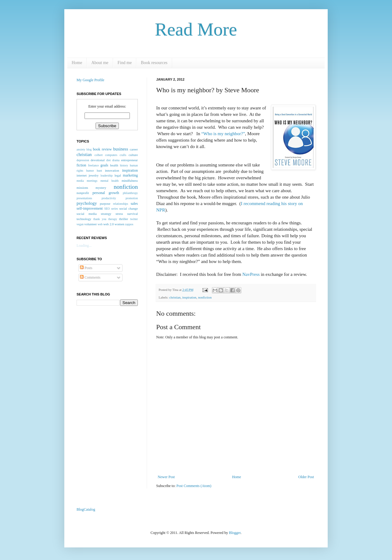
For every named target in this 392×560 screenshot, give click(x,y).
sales (134, 204)
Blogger (235, 533)
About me (100, 63)
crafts (123, 155)
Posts (86, 268)
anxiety (81, 149)
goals (104, 165)
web (100, 224)
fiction (81, 165)
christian (175, 297)
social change (128, 208)
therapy (113, 219)
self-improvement (90, 208)
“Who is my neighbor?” (223, 134)
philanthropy (130, 193)
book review (102, 149)
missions (82, 188)
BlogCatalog (86, 509)
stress (119, 214)
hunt (99, 171)
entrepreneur (129, 160)
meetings (92, 181)
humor (90, 171)
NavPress (251, 274)
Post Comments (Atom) (194, 486)
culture (133, 155)
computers (111, 155)
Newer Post (166, 477)
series (115, 209)
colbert (99, 155)
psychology (87, 203)
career (134, 149)
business (121, 149)
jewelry (93, 175)
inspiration (189, 297)
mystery (101, 188)
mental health (109, 181)
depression (83, 160)
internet (82, 175)
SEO (107, 209)
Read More (196, 29)
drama (116, 160)
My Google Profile (90, 80)
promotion (132, 198)
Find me (125, 63)
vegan (80, 224)
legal (118, 175)
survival (132, 214)
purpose (105, 204)
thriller (124, 219)
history (124, 165)
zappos (129, 224)
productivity (109, 198)
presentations (84, 198)
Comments (90, 277)
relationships (121, 204)
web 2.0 (108, 224)
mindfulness (130, 181)
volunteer (90, 224)
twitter (134, 219)
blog (89, 149)
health (114, 165)
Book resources (154, 63)
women (119, 224)
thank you (100, 219)
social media (87, 214)
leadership (106, 175)
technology (84, 219)
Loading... (84, 246)
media (80, 181)
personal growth (106, 193)
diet (108, 160)
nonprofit (83, 193)
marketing (130, 175)
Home (77, 63)
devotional (98, 160)
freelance (93, 165)
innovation (112, 170)
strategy (106, 214)
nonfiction (205, 297)
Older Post (306, 477)
